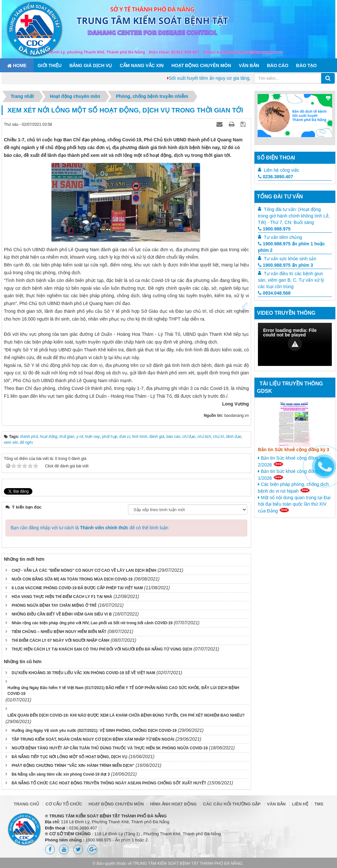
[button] (295, 344)
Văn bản (249, 65)
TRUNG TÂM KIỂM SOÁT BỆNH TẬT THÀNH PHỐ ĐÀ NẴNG (188, 863)
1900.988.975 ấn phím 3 (285, 265)
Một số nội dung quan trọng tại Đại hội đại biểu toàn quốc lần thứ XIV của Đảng (294, 504)
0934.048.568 (274, 293)
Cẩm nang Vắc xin (141, 65)
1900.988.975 (274, 229)
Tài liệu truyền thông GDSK (290, 387)
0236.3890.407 (275, 177)
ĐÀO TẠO (306, 65)
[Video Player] (295, 344)
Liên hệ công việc (281, 170)
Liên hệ (300, 804)
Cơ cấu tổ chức (64, 804)
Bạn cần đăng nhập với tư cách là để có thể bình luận (90, 528)
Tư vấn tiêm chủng (283, 237)
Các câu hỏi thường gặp (232, 804)
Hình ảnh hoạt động (173, 804)
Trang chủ (26, 804)
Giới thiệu (50, 65)
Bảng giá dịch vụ (91, 65)
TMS (319, 804)
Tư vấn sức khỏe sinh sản (290, 259)
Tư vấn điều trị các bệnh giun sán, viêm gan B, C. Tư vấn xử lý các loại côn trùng (291, 280)
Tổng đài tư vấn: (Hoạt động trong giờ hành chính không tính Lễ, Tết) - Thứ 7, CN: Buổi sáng (294, 216)
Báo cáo (278, 65)
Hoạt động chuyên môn (201, 65)
